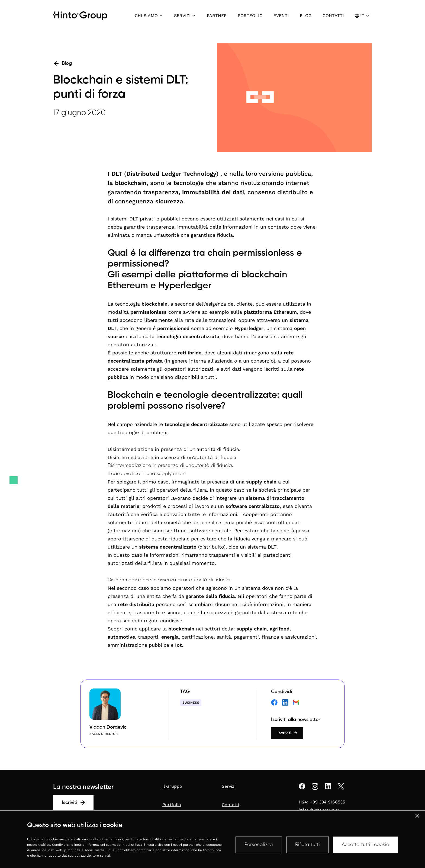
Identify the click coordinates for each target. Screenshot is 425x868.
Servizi (229, 786)
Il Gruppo (172, 786)
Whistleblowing (147, 852)
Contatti (230, 805)
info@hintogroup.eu (320, 810)
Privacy (103, 852)
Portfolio (172, 805)
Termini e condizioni (178, 852)
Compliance (122, 852)
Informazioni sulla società (73, 852)
